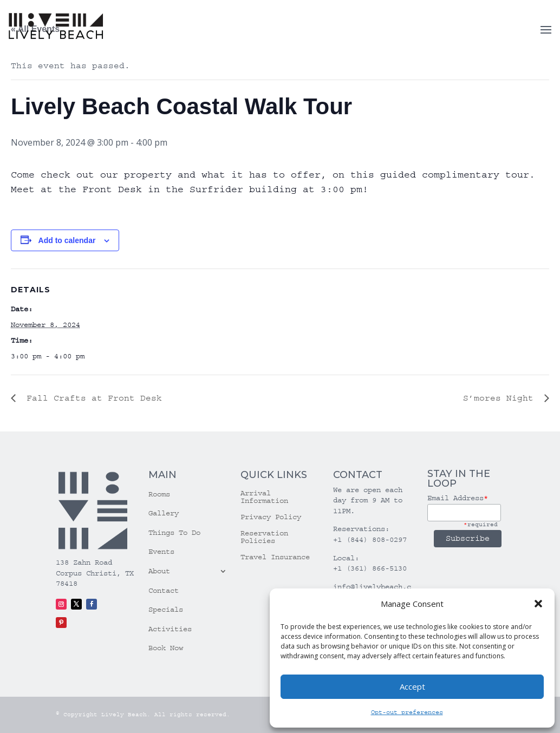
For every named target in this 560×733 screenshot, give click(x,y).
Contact (164, 591)
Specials (166, 610)
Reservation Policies (264, 537)
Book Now (166, 648)
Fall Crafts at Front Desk (92, 398)
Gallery (164, 513)
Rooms (159, 494)
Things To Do (174, 533)
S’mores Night (501, 398)
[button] (538, 604)
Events (161, 552)
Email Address (458, 498)
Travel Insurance (275, 557)
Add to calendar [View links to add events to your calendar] (67, 240)
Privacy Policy (271, 517)
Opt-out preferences (407, 712)
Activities (170, 629)
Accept (412, 686)
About (159, 571)
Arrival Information (264, 497)
